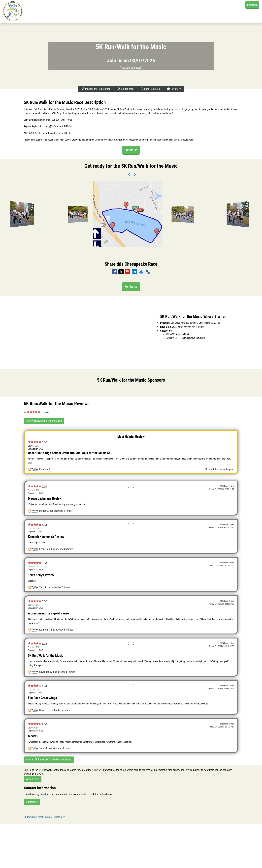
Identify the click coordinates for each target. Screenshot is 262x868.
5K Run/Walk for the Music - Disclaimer (44, 817)
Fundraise (252, 5)
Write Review (33, 779)
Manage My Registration (96, 89)
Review (172, 89)
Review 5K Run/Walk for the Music (44, 421)
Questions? (32, 802)
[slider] (33, 412)
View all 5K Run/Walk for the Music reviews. (49, 760)
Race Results (149, 89)
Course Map (125, 89)
